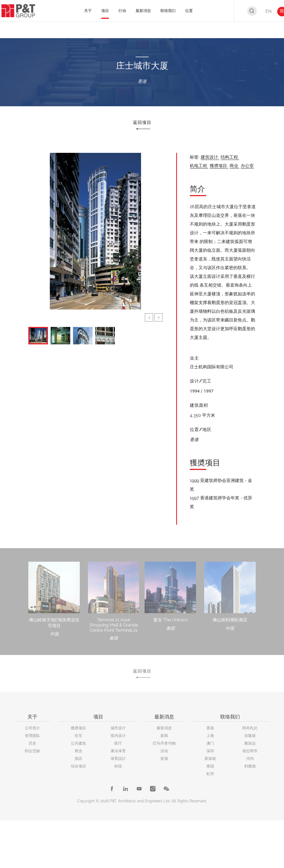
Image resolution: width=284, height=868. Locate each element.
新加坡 (210, 758)
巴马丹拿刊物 (164, 743)
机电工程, (199, 166)
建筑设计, (210, 157)
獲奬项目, (219, 166)
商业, (234, 166)
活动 (164, 751)
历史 (32, 743)
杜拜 (210, 774)
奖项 (164, 758)
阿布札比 (250, 728)
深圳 (210, 751)
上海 (210, 736)
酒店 (78, 758)
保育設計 (118, 758)
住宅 (78, 736)
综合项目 (78, 766)
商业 (78, 751)
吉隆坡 (250, 736)
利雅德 (250, 766)
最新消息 (164, 728)
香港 (210, 728)
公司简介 (32, 728)
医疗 (118, 743)
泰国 (210, 766)
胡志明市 (250, 751)
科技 (118, 766)
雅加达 (250, 743)
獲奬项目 (78, 728)
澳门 (210, 743)
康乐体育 (118, 751)
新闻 (164, 736)
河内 (250, 758)
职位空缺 (32, 751)
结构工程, (230, 157)
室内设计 (118, 736)
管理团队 (32, 736)
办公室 (247, 166)
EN (268, 11)
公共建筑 (78, 743)
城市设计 (118, 728)
